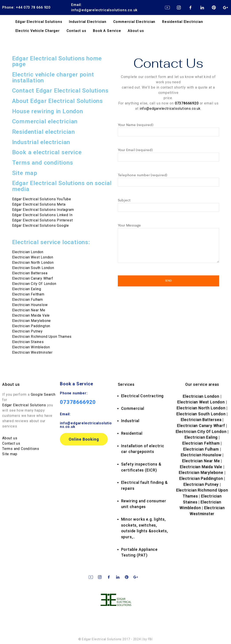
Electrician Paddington (31, 326)
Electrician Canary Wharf (33, 278)
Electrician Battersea (30, 273)
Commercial (133, 408)
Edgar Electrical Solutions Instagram (43, 210)
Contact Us (168, 63)
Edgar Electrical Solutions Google (41, 225)
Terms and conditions (43, 163)
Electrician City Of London (34, 284)
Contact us (76, 31)
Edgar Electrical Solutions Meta (39, 204)
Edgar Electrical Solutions (39, 22)
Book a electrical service (47, 152)
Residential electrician (43, 132)
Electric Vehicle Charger (38, 31)
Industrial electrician (41, 142)
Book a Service (76, 384)
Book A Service (107, 31)
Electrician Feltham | (202, 443)
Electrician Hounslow (30, 305)
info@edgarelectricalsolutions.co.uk (170, 108)
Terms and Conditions (21, 449)
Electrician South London (33, 268)
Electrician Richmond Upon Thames (42, 337)
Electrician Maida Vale (31, 315)
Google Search (43, 394)
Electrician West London (201, 402)
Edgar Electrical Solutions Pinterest (43, 220)
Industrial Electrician (88, 22)
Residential (132, 433)
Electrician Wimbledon (31, 347)
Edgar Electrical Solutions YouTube (42, 199)
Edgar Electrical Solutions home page (57, 61)
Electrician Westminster (32, 352)
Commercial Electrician (134, 22)
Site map (25, 173)
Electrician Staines (28, 342)
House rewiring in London (48, 111)
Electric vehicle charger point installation (53, 77)
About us (136, 31)
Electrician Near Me (29, 310)
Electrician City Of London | (202, 432)
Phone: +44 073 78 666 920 (26, 7)
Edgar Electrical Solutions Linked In (42, 215)
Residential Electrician (182, 22)
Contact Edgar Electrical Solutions (60, 91)
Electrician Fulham (28, 300)
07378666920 (78, 402)
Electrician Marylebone (32, 321)
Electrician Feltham (28, 294)
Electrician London (201, 396)
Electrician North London (33, 263)
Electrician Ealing (27, 289)
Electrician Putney (27, 331)
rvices (126, 384)
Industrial (130, 421)
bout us (12, 384)
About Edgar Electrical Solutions (58, 101)
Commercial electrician (45, 121)
